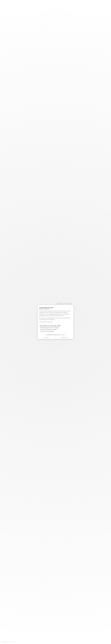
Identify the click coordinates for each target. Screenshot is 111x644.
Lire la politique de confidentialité (46, 322)
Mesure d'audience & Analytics (49, 329)
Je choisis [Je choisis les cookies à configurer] (47, 337)
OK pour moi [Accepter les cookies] (64, 337)
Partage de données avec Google (50, 328)
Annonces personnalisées (47, 331)
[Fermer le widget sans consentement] (64, 303)
